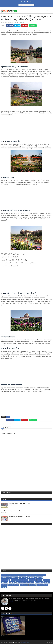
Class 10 (32, 575)
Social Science (41, 585)
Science (31, 585)
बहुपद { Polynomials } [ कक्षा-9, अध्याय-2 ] (11, 511)
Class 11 (41, 575)
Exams (31, 580)
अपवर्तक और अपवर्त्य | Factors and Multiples (20, 503)
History (46, 580)
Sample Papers (12, 585)
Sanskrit (23, 585)
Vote (3, 587)
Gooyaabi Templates (25, 642)
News (8, 417)
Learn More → (13, 602)
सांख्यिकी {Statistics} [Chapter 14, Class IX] (20, 516)
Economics (14, 580)
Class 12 (4, 578)
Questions (38, 582)
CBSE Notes (23, 575)
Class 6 (13, 578)
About (3, 575)
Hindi (38, 580)
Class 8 (30, 578)
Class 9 (38, 578)
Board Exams (12, 575)
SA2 (3, 585)
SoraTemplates (10, 642)
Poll (30, 582)
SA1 (46, 582)
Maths (3, 582)
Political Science (21, 582)
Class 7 (21, 578)
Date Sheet (5, 580)
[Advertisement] (26, 128)
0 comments (21, 23)
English (23, 580)
